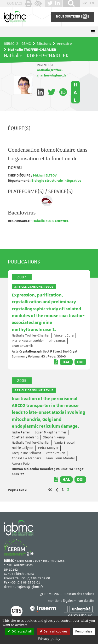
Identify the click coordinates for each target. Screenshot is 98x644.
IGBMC (9, 43)
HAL (75, 92)
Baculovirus (22, 213)
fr (85, 3)
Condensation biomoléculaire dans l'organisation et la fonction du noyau (48, 158)
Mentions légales (61, 601)
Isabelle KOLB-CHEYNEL (50, 221)
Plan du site (85, 601)
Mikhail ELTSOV (44, 175)
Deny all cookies (53, 631)
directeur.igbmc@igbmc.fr (24, 587)
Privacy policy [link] (49, 639)
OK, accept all (20, 631)
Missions (44, 43)
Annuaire (64, 43)
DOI (80, 362)
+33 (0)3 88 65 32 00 (35, 578)
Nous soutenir (72, 17)
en (92, 3)
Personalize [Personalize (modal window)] (84, 631)
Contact (15, 3)
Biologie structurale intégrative (56, 181)
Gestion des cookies (79, 594)
